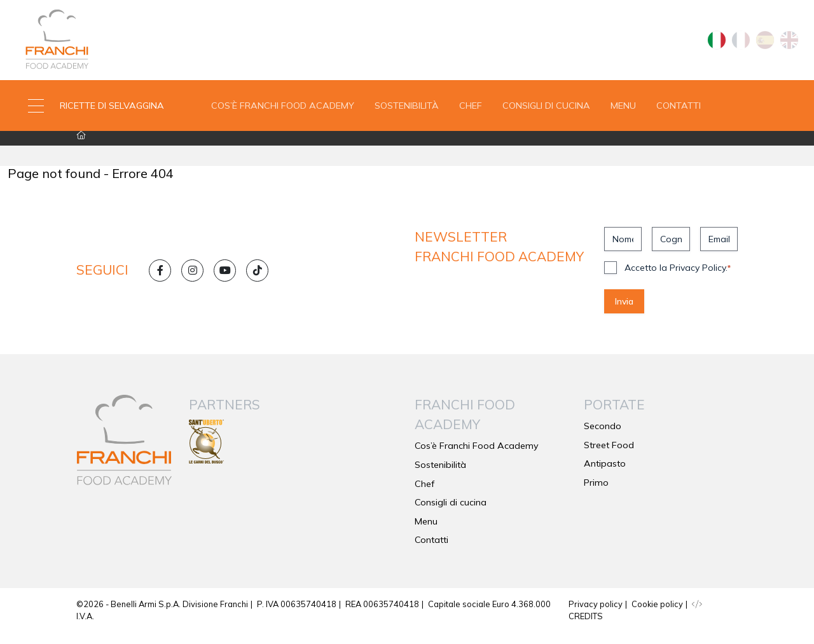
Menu (623, 111)
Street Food (609, 456)
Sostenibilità (407, 111)
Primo (596, 494)
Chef (471, 111)
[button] (102, 111)
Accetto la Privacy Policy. (678, 279)
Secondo (603, 437)
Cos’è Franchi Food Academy (283, 111)
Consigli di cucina (546, 111)
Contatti (679, 111)
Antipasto (605, 475)
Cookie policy (657, 615)
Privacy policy (596, 615)
